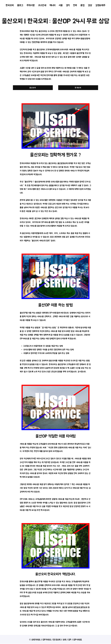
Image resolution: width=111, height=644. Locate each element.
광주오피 (84, 607)
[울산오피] (33, 88)
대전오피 (77, 607)
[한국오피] (78, 88)
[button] (61, 5)
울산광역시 (62, 163)
